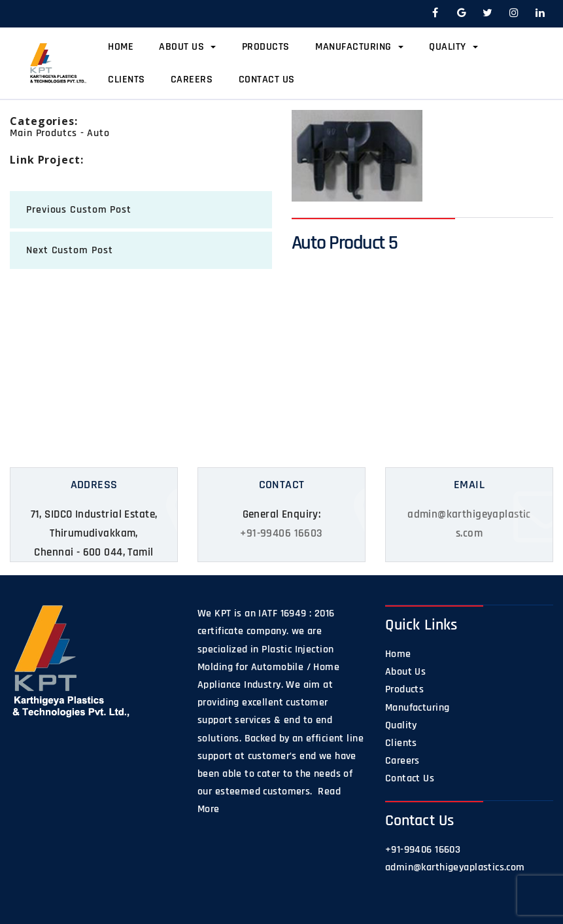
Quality (453, 47)
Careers (192, 80)
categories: (44, 121)
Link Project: (47, 160)
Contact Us (267, 80)
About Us (187, 47)
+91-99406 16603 (281, 533)
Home (121, 47)
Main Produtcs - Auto (60, 133)
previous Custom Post (79, 210)
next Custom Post (69, 250)
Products (266, 47)
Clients (127, 80)
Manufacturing (359, 47)
